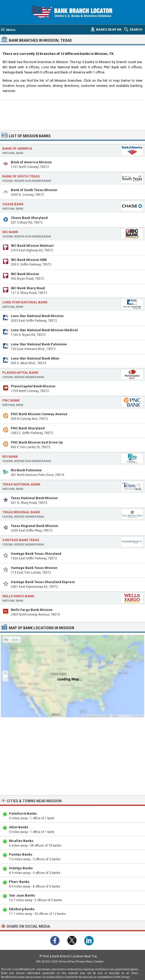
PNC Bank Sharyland (28, 428)
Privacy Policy (84, 962)
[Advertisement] (73, 115)
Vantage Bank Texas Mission (34, 568)
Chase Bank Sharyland (29, 218)
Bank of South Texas (21, 176)
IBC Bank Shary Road (28, 288)
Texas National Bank (21, 484)
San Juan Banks (22, 895)
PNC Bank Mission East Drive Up (37, 442)
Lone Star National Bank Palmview (39, 344)
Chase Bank (13, 204)
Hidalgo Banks (21, 868)
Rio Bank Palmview (26, 470)
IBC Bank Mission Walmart (32, 246)
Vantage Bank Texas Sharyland (36, 554)
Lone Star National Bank (25, 302)
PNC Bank (11, 400)
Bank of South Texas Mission (34, 190)
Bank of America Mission (31, 162)
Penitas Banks (21, 854)
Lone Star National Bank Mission (37, 316)
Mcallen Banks (21, 841)
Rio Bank (10, 457)
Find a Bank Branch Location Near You (70, 956)
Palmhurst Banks (23, 813)
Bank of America (17, 148)
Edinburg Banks (22, 909)
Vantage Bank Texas (21, 540)
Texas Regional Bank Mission (35, 526)
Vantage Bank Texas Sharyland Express (43, 582)
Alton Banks (19, 827)
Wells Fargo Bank (18, 596)
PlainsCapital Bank (20, 373)
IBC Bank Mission (25, 274)
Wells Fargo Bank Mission (32, 610)
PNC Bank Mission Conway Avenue (39, 414)
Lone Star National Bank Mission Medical (44, 330)
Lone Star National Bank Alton (35, 358)
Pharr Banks (19, 882)
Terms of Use (67, 962)
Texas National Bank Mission (34, 498)
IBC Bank (10, 232)
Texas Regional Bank (21, 512)
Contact (99, 962)
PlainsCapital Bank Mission (33, 386)
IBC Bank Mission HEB (29, 260)
